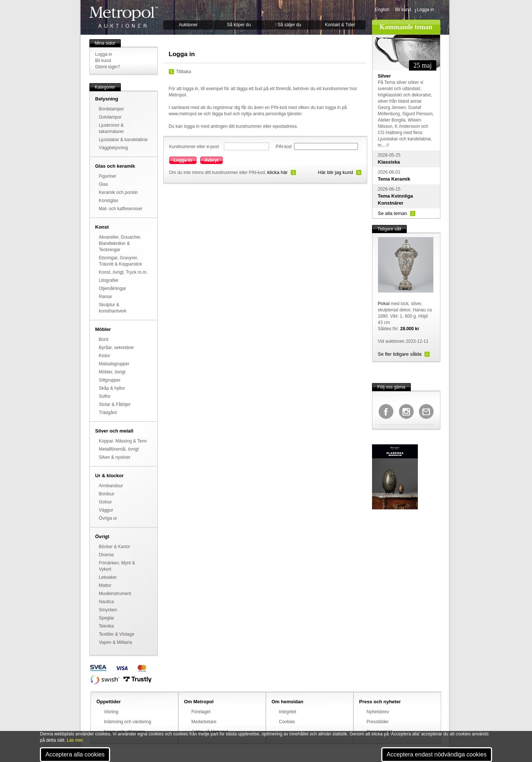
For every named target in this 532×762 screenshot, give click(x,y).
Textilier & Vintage (117, 634)
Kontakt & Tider (340, 25)
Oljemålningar (113, 288)
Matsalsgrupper (114, 364)
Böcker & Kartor (115, 547)
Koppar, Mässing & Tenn (123, 441)
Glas (104, 184)
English (382, 10)
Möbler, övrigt (112, 372)
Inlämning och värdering (127, 722)
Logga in (426, 10)
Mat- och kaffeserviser (121, 209)
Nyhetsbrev (378, 712)
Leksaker (108, 577)
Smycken (108, 610)
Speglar (107, 618)
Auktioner (188, 25)
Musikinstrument (115, 594)
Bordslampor (112, 109)
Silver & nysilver (115, 457)
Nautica (107, 602)
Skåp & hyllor (112, 388)
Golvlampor (110, 117)
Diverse (107, 555)
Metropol (124, 17)
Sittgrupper (110, 380)
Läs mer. (75, 740)
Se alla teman (393, 213)
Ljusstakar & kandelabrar (124, 140)
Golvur (105, 502)
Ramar (106, 297)
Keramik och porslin (118, 192)
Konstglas (109, 201)
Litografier (109, 280)
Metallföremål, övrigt (119, 449)
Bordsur (107, 494)
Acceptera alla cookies (75, 754)
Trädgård (108, 413)
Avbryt (212, 160)
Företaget (201, 712)
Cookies (287, 722)
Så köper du (239, 25)
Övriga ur (108, 518)
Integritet (288, 712)
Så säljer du (289, 25)
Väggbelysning (114, 148)
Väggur (106, 510)
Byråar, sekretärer (117, 348)
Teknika (107, 626)
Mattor (105, 585)
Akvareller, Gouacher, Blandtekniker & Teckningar (120, 243)
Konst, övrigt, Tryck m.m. (123, 272)
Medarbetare (204, 722)
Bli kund (403, 10)
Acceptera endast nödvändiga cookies (437, 754)
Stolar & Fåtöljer (115, 404)
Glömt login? (108, 67)
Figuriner (108, 176)
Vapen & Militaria (116, 642)
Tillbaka (184, 72)
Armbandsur (111, 486)
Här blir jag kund (336, 172)
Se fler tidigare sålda (400, 354)
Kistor (105, 356)
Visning (111, 712)
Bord (104, 339)
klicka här (278, 172)
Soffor (105, 396)
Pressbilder (378, 722)
